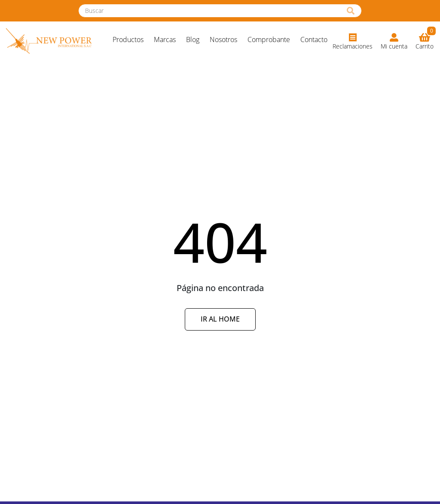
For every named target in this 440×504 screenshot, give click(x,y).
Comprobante (269, 39)
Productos (128, 39)
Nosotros (223, 39)
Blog (193, 39)
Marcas (165, 39)
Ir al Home (220, 319)
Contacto (314, 39)
